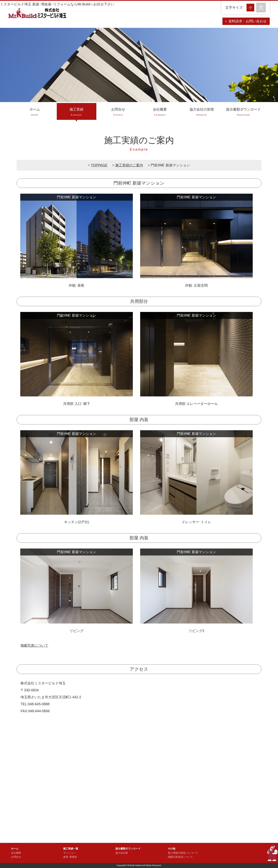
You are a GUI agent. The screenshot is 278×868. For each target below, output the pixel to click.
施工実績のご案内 (129, 165)
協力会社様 (122, 853)
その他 (172, 849)
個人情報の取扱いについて (183, 853)
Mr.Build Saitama (135, 865)
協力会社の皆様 (202, 112)
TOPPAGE (99, 165)
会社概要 (160, 112)
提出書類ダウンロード (243, 112)
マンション (69, 853)
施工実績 (77, 112)
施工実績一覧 (71, 849)
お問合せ (118, 112)
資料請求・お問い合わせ (247, 21)
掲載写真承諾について (180, 857)
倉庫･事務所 (70, 857)
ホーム (35, 112)
